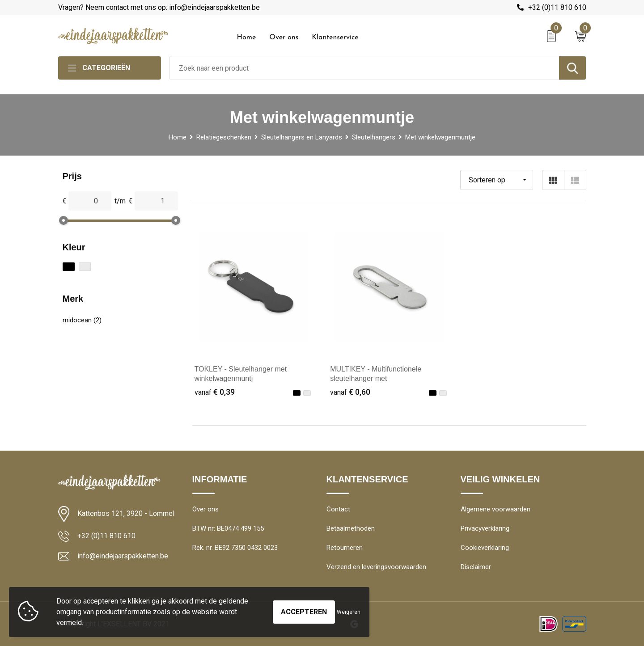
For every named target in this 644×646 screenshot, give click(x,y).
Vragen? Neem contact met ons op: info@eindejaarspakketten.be (159, 7)
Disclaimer (476, 567)
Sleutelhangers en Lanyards (302, 137)
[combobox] (364, 68)
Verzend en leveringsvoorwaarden (376, 567)
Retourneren (345, 548)
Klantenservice (335, 38)
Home (247, 38)
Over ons (284, 38)
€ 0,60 (350, 392)
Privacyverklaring (485, 528)
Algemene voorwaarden (496, 509)
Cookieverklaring (485, 548)
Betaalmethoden (351, 528)
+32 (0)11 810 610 (557, 7)
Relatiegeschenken (224, 137)
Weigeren (349, 612)
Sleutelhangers (374, 137)
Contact (338, 509)
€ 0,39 (215, 392)
